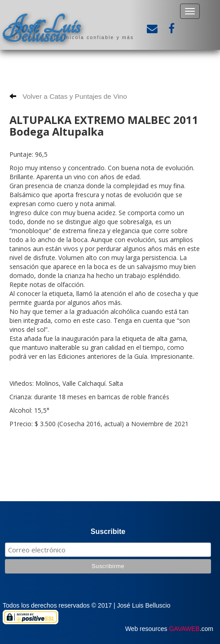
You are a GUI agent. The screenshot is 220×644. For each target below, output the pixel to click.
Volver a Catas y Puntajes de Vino (68, 96)
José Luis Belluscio (41, 30)
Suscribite (108, 532)
